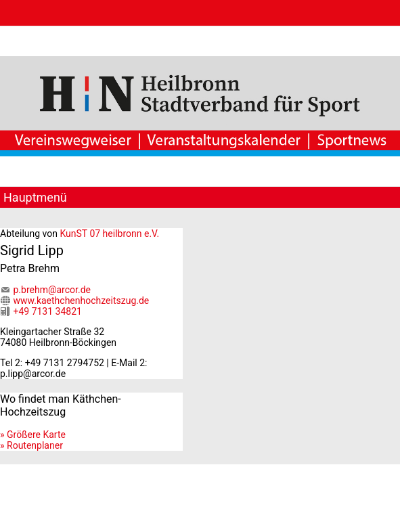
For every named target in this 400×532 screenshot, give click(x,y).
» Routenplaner (31, 445)
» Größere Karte (33, 435)
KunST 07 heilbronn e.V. (109, 234)
